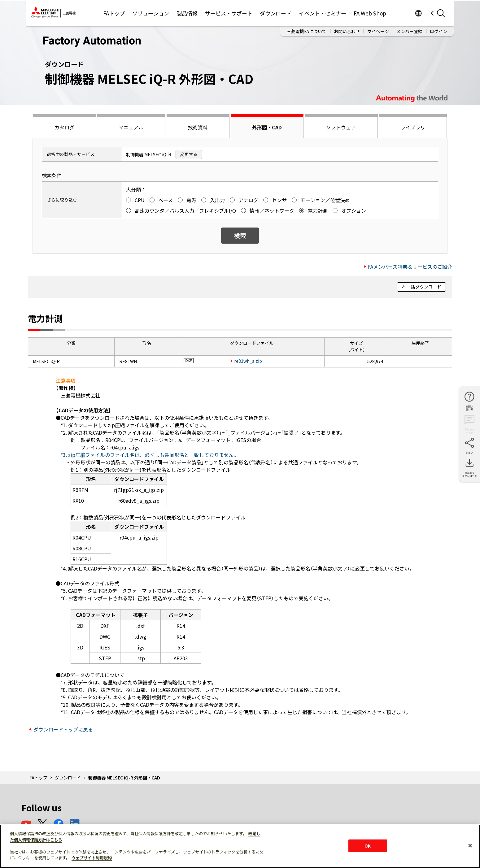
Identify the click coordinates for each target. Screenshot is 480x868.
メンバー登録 (409, 31)
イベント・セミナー (323, 13)
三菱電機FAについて (307, 31)
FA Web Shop (370, 13)
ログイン (439, 31)
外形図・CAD (267, 127)
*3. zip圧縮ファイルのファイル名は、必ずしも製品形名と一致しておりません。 (150, 455)
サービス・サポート (229, 13)
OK (368, 846)
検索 (240, 235)
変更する (189, 154)
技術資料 (198, 127)
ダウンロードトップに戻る (63, 729)
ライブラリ (413, 127)
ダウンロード (276, 13)
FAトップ (114, 13)
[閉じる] (470, 845)
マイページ (378, 31)
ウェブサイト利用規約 (92, 858)
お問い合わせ (347, 31)
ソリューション (151, 13)
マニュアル (131, 127)
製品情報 (187, 13)
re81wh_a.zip (248, 361)
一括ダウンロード (424, 287)
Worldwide (418, 13)
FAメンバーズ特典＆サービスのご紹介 (410, 267)
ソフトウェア (341, 127)
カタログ (64, 127)
